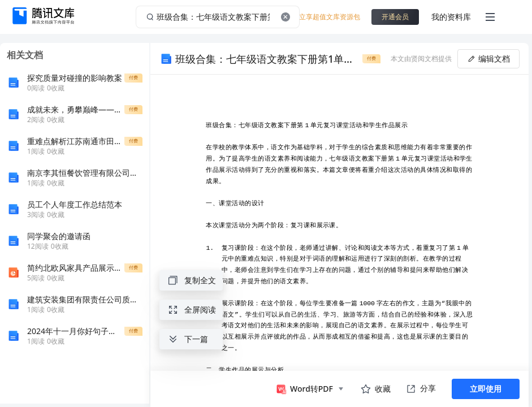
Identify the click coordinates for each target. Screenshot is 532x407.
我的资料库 (451, 17)
